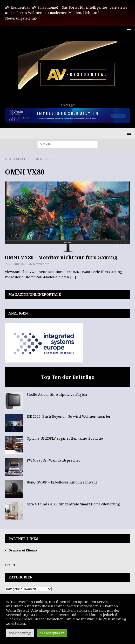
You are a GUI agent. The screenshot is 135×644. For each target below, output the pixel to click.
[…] (73, 277)
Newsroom (41, 264)
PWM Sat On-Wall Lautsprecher (54, 460)
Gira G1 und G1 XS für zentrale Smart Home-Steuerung (73, 504)
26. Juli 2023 (17, 264)
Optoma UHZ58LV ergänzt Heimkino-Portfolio (65, 438)
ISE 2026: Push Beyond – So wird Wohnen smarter (69, 416)
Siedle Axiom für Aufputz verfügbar (57, 395)
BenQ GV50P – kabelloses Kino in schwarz (62, 482)
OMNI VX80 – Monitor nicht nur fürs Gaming (61, 257)
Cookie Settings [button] (20, 633)
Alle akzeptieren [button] (52, 633)
